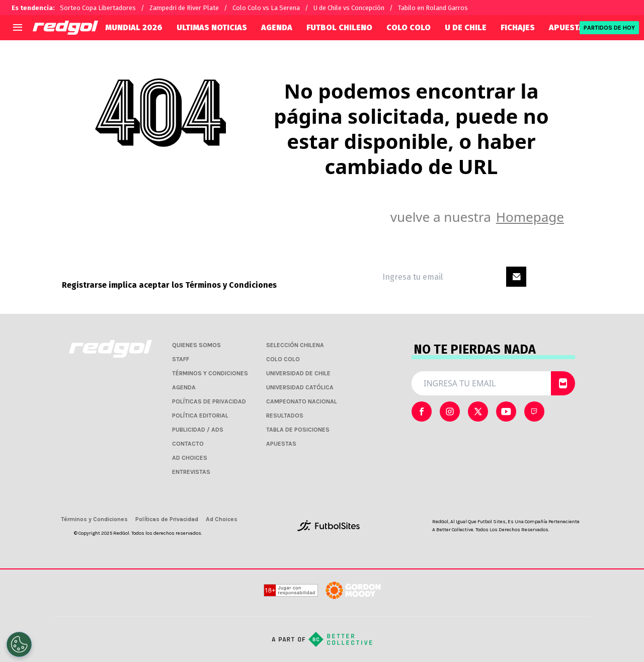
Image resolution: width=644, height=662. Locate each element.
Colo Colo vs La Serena (266, 8)
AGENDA (277, 27)
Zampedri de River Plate (184, 8)
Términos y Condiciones (231, 285)
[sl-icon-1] (450, 411)
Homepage (530, 217)
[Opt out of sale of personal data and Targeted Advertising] (19, 644)
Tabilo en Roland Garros (433, 8)
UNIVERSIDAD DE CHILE (298, 373)
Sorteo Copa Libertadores (98, 8)
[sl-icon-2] (478, 411)
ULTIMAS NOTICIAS (212, 27)
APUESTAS (569, 27)
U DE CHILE (466, 27)
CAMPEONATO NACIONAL (302, 401)
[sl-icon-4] (534, 411)
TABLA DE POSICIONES (298, 430)
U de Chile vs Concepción (349, 8)
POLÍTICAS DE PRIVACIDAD (209, 401)
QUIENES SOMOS (196, 345)
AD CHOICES (190, 458)
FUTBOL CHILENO (339, 27)
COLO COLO (409, 27)
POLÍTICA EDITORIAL (200, 416)
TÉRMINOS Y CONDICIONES (210, 373)
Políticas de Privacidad (167, 519)
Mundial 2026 (134, 27)
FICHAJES (518, 27)
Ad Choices (222, 519)
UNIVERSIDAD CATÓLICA (300, 387)
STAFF (181, 359)
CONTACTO (188, 444)
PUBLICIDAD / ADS (198, 430)
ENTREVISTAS (191, 472)
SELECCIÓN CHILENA (295, 345)
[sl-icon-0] (422, 411)
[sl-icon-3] (506, 411)
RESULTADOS (285, 416)
